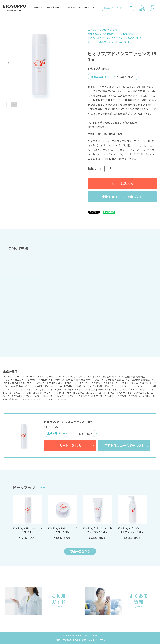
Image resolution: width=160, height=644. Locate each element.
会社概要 (56, 640)
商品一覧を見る (82, 551)
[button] (9, 63)
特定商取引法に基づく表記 (74, 640)
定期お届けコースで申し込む (122, 197)
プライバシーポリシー (98, 640)
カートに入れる (122, 184)
